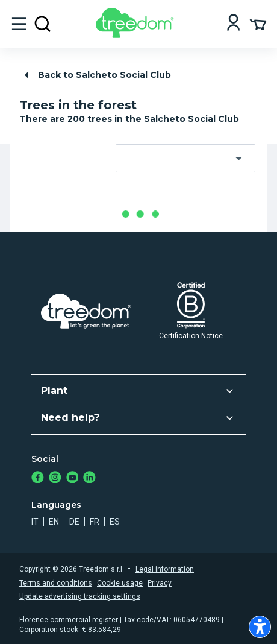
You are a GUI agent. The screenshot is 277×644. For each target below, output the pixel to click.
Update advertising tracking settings (80, 596)
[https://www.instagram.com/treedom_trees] (55, 478)
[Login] (233, 24)
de (74, 522)
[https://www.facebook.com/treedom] (38, 478)
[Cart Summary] (258, 24)
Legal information (165, 569)
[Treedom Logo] (137, 35)
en (54, 522)
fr (95, 522)
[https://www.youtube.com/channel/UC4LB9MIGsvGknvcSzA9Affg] (73, 478)
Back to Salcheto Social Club (96, 75)
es (115, 522)
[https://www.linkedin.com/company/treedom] (89, 478)
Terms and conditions (56, 583)
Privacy (160, 583)
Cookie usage (120, 583)
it (35, 522)
